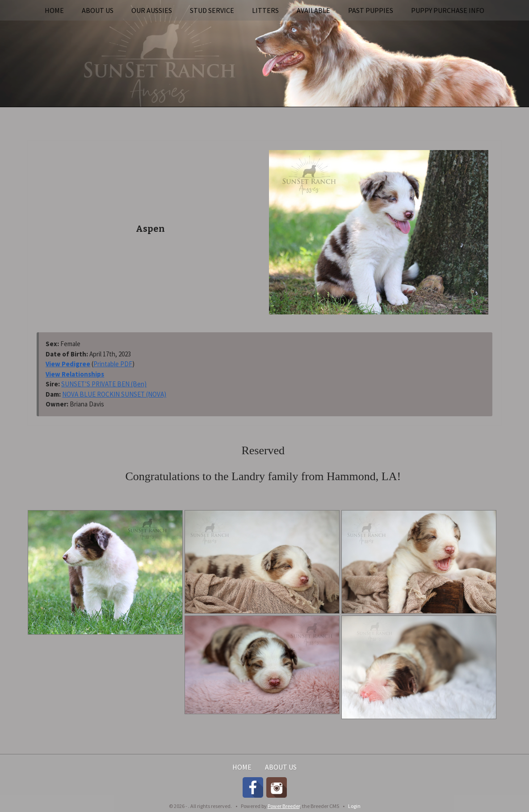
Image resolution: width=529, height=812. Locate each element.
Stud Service (212, 10)
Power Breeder (284, 806)
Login (354, 806)
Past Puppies (371, 10)
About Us (98, 10)
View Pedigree (68, 364)
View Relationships (75, 374)
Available (313, 10)
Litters (265, 10)
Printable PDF (113, 364)
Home (54, 10)
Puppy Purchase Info (448, 10)
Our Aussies (152, 10)
